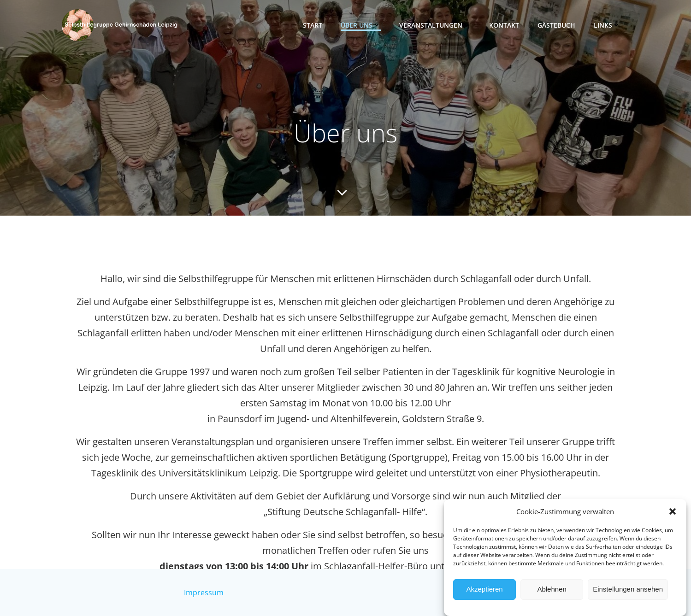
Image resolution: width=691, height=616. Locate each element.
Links (607, 25)
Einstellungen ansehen (628, 598)
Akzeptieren (484, 598)
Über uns (361, 25)
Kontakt (504, 25)
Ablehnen (552, 598)
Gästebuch (556, 25)
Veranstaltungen (435, 25)
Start (313, 25)
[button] (673, 520)
